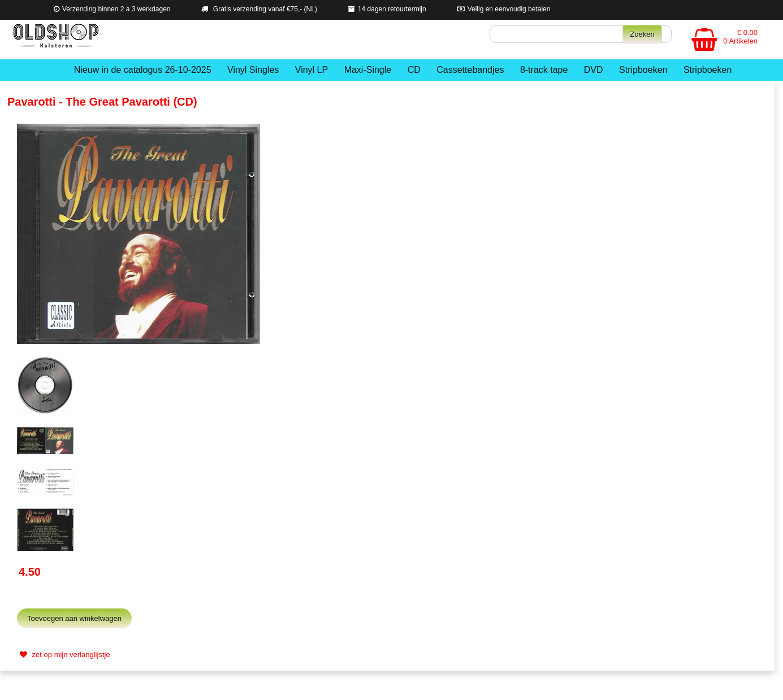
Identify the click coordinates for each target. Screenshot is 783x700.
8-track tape (544, 70)
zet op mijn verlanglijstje (64, 655)
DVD (594, 70)
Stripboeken (643, 70)
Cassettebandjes (470, 70)
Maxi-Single (368, 70)
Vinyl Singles (253, 70)
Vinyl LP (312, 70)
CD (414, 70)
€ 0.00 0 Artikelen (740, 37)
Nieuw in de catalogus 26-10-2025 (143, 70)
